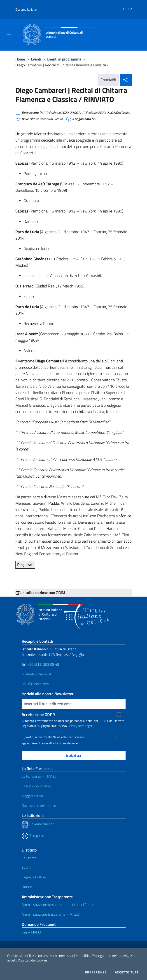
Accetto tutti (127, 972)
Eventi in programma (64, 59)
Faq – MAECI (31, 932)
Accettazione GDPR (38, 715)
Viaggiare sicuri (33, 796)
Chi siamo (29, 858)
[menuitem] (125, 7)
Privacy (72, 726)
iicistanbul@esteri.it (36, 674)
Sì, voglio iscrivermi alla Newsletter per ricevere (53, 737)
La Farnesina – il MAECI (40, 776)
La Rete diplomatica (37, 786)
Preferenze (96, 972)
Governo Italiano (26, 9)
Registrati (25, 565)
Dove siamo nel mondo (39, 805)
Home (20, 59)
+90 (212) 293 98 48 (43, 664)
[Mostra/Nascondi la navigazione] (9, 34)
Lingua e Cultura (34, 877)
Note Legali (85, 726)
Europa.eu (33, 835)
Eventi (36, 59)
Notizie (27, 887)
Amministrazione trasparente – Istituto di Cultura (59, 905)
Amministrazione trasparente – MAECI (51, 914)
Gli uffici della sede (36, 684)
